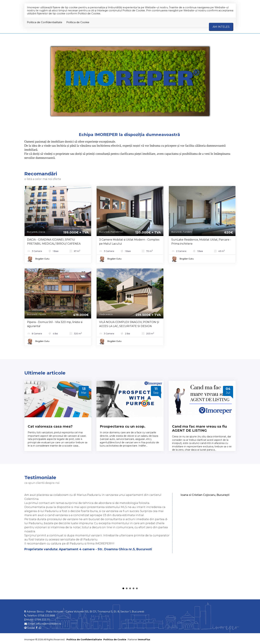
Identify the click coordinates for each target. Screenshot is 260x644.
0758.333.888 (46, 616)
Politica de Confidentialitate (45, 22)
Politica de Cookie (78, 22)
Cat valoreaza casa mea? (50, 426)
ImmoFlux (144, 639)
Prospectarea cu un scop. (123, 426)
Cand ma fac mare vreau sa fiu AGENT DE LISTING (199, 428)
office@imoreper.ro (49, 624)
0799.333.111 (42, 620)
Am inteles (221, 27)
